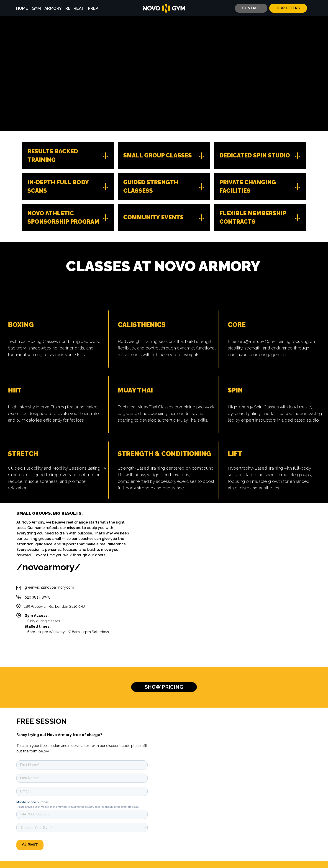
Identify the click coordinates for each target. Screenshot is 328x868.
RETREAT (75, 8)
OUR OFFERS (288, 8)
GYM (36, 8)
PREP (93, 8)
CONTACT (251, 8)
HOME (22, 8)
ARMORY (53, 8)
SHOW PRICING (164, 687)
